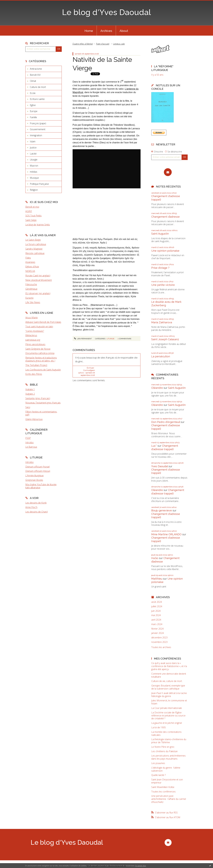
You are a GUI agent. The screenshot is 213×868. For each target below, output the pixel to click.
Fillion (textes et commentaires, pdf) (41, 413)
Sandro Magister (34, 249)
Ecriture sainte (37, 99)
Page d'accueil (103, 44)
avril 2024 (156, 620)
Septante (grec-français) (38, 398)
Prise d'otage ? (160, 268)
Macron (34, 166)
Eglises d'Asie (32, 267)
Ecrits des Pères (34, 374)
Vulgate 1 (30, 389)
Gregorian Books (34, 480)
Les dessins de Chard (36, 512)
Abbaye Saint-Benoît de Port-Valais (43, 322)
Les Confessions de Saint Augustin (43, 370)
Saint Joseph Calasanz (165, 339)
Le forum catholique (36, 244)
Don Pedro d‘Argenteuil (166, 422)
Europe (34, 111)
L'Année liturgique (34, 475)
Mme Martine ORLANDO (166, 534)
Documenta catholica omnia (40, 353)
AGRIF (29, 211)
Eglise (33, 105)
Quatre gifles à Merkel (83, 44)
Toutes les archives (161, 647)
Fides (28, 258)
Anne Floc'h (31, 507)
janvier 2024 (158, 633)
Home (89, 31)
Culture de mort (38, 87)
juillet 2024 (157, 606)
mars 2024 (157, 624)
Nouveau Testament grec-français (43, 403)
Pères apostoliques (35, 344)
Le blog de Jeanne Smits (38, 225)
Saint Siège (31, 220)
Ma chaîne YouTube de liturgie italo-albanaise (41, 486)
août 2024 (157, 602)
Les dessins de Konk (36, 503)
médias (34, 172)
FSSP (28, 438)
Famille (33, 117)
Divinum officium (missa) (38, 471)
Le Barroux (31, 447)
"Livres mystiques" (35, 331)
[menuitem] (89, 31)
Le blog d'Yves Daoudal (106, 12)
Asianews (30, 262)
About (124, 31)
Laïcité (33, 154)
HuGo (155, 558)
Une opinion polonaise (165, 251)
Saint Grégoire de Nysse (38, 349)
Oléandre (157, 388)
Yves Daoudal (160, 466)
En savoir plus (141, 866)
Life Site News (33, 302)
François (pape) (38, 123)
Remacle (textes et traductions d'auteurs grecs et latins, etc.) (41, 359)
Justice (33, 148)
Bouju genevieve (162, 510)
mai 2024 (156, 615)
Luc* (154, 446)
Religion (34, 190)
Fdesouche (31, 284)
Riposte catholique (35, 253)
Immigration (36, 135)
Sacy (28, 407)
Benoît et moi (32, 207)
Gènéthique (31, 289)
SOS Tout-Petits (33, 216)
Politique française (39, 184)
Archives (106, 31)
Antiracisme (36, 69)
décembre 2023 (159, 638)
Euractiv (29, 298)
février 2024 (157, 629)
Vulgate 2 (30, 394)
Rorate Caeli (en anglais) (38, 276)
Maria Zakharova (162, 322)
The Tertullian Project (36, 365)
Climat (33, 81)
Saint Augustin (160, 234)
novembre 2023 (159, 642)
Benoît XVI (35, 75)
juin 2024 (156, 611)
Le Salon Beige (33, 240)
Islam (33, 141)
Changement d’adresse (165, 217)
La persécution (161, 356)
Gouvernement (38, 129)
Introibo (29, 442)
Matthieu (157, 579)
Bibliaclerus (31, 335)
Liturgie (34, 160)
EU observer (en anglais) (38, 293)
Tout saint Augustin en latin (39, 326)
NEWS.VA (30, 271)
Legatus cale (119, 44)
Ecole (33, 93)
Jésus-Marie (32, 318)
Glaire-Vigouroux (34, 419)
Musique (34, 178)
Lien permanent (83, 339)
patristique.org (33, 340)
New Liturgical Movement (39, 280)
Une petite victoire (163, 285)
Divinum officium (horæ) (38, 467)
